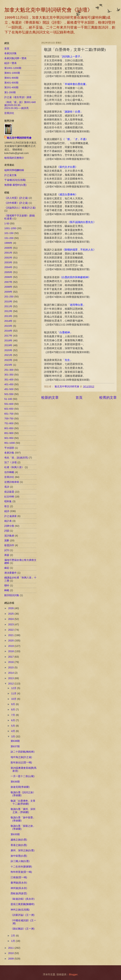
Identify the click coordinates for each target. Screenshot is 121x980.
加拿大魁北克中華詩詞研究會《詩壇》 (48, 10)
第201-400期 (11, 87)
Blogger (73, 974)
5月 (14, 726)
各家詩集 (9, 453)
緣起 (7, 568)
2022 (11, 630)
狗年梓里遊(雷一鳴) (21, 872)
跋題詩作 (9, 545)
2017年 (8, 336)
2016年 (8, 331)
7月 (14, 715)
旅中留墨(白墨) (19, 856)
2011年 (8, 306)
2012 (11, 684)
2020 (11, 641)
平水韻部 (9, 448)
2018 (11, 651)
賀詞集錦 (9, 536)
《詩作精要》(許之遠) (16, 203)
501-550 (9, 394)
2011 (11, 948)
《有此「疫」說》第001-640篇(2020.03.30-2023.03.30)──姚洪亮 (20, 105)
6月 (14, 720)
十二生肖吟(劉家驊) (21, 867)
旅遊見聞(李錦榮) (20, 787)
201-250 (9, 297)
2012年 (8, 311)
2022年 (8, 360)
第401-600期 (11, 83)
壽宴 (7, 555)
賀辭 (7, 540)
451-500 (9, 389)
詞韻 (7, 531)
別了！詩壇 (10, 462)
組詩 (7, 511)
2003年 (8, 262)
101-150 (9, 233)
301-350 (9, 375)
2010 (11, 953)
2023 (11, 624)
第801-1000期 (12, 73)
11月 (14, 693)
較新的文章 (50, 397)
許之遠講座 (10, 516)
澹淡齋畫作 (10, 573)
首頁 (79, 397)
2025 (11, 614)
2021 (11, 635)
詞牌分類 (9, 526)
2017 (11, 657)
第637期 (15, 746)
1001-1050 (10, 228)
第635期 (15, 834)
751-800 (9, 423)
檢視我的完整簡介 (14, 158)
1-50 (7, 223)
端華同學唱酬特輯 (14, 170)
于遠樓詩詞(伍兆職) (15, 180)
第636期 (15, 782)
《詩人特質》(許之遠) (16, 198)
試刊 (7, 550)
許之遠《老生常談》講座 (18, 97)
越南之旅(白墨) (19, 840)
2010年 (8, 302)
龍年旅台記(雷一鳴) (21, 762)
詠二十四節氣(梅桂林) (23, 752)
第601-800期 (11, 78)
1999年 (8, 243)
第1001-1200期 (13, 68)
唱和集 (8, 501)
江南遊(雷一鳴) (19, 877)
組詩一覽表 (10, 63)
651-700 (9, 414)
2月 (14, 936)
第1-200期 (10, 92)
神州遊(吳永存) (19, 888)
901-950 (9, 438)
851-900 (9, 433)
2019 (11, 646)
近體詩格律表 (12, 482)
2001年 (8, 253)
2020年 (8, 350)
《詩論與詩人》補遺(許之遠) (20, 208)
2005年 (8, 272)
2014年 (8, 321)
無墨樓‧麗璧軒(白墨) (15, 185)
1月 (14, 941)
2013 (11, 678)
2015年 (8, 326)
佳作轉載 (9, 472)
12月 (14, 688)
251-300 (9, 370)
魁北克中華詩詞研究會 (19, 138)
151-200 (9, 238)
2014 (11, 673)
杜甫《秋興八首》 (14, 467)
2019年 (8, 345)
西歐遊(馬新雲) (19, 893)
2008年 (8, 287)
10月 (14, 699)
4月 (14, 731)
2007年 (8, 282)
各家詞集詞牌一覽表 (15, 58)
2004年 (8, 267)
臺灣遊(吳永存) (19, 883)
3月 (14, 736)
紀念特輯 (9, 497)
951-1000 (10, 443)
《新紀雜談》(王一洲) (23, 929)
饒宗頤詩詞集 (12, 595)
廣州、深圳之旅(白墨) (23, 850)
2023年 (8, 365)
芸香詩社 (9, 113)
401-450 (9, 384)
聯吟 (7, 585)
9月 (14, 704)
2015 (11, 667)
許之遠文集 (10, 175)
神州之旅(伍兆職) (20, 910)
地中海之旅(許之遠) (21, 757)
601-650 (9, 409)
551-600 (9, 404)
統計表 (8, 521)
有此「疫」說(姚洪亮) (16, 458)
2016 (11, 662)
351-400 (9, 380)
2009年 (8, 292)
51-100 (8, 399)
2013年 (8, 316)
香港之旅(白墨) (19, 845)
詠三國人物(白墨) (20, 861)
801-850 (9, 428)
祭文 (7, 506)
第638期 (15, 741)
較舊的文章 (108, 397)
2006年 (8, 277)
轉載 (7, 590)
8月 (14, 710)
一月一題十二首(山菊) (23, 776)
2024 (11, 619)
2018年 (8, 340)
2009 (11, 959)
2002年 (8, 258)
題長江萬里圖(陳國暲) (23, 904)
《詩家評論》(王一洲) (23, 915)
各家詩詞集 (10, 53)
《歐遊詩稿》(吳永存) (23, 899)
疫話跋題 (9, 492)
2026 (11, 608)
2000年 (8, 248)
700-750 (9, 419)
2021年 (8, 355)
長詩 (7, 487)
